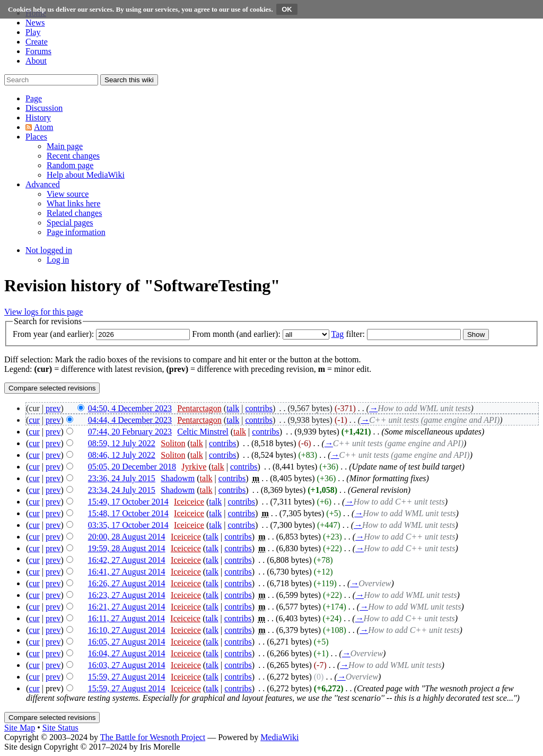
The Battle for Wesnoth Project (153, 737)
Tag (338, 334)
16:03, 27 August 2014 (127, 665)
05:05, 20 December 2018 (132, 467)
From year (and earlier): (53, 334)
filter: (348, 334)
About (36, 61)
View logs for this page (43, 312)
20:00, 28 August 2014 (127, 537)
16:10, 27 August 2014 (127, 630)
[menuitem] (65, 146)
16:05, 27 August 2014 (127, 642)
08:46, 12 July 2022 (122, 455)
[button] (34, 98)
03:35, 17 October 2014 (128, 525)
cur (34, 420)
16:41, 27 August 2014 (127, 572)
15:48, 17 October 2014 (128, 513)
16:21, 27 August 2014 (127, 607)
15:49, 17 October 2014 (128, 502)
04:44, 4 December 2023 (130, 420)
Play (33, 32)
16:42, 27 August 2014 (127, 560)
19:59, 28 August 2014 (127, 548)
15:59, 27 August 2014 (127, 677)
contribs (259, 408)
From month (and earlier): (236, 334)
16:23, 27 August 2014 (127, 595)
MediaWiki (279, 737)
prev (53, 408)
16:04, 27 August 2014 (127, 653)
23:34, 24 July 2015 (122, 490)
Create (37, 42)
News (35, 23)
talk (233, 408)
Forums (38, 51)
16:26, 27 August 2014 (127, 583)
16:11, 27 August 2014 (126, 618)
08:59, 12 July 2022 (122, 443)
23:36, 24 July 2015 (122, 478)
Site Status (60, 728)
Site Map (20, 728)
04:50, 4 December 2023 (130, 408)
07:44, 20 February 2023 (130, 432)
